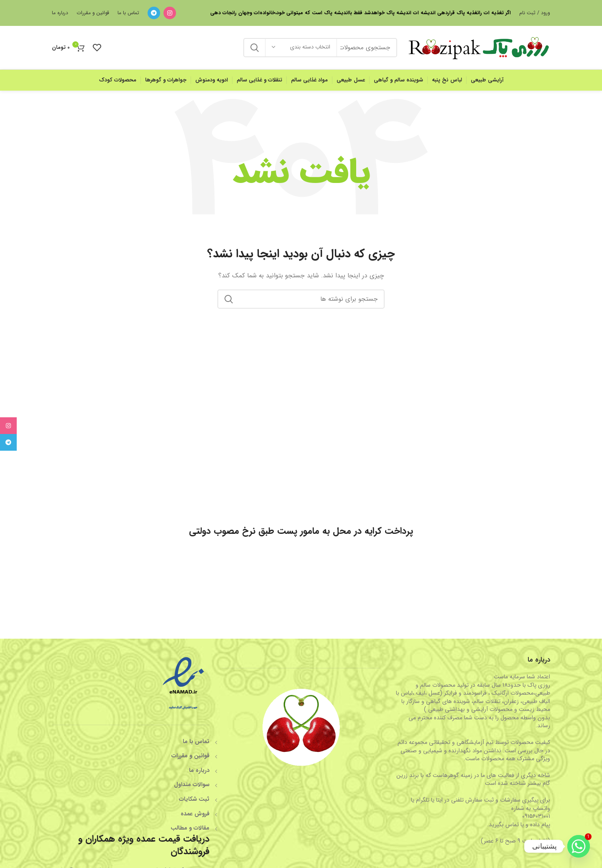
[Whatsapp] (579, 846)
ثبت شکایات (194, 799)
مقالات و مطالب (190, 828)
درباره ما (199, 770)
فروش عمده (195, 814)
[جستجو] (301, 299)
